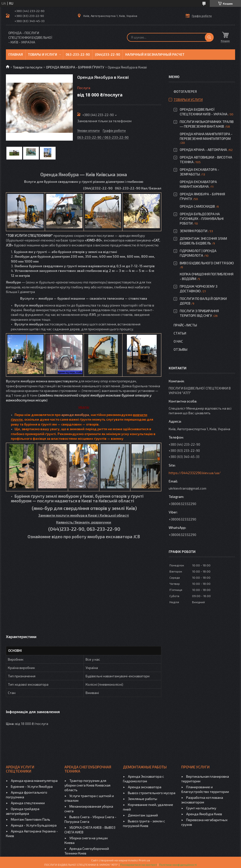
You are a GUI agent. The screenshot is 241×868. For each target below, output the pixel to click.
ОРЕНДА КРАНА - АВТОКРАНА (203, 150)
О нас (178, 341)
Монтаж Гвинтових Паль (30, 819)
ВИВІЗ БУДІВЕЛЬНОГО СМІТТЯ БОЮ (207, 263)
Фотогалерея (185, 91)
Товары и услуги (43, 54)
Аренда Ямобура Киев (204, 814)
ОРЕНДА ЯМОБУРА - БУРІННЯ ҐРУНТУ (75, 67)
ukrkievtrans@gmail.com (188, 488)
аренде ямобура (75, 415)
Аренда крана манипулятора (34, 781)
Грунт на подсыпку (201, 808)
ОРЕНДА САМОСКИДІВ (197, 206)
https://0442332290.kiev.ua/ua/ (195, 473)
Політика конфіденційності (178, 865)
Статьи (180, 333)
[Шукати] (209, 37)
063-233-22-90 (78, 54)
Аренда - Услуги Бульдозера (34, 825)
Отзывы (181, 349)
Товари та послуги (28, 67)
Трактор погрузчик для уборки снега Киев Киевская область (87, 785)
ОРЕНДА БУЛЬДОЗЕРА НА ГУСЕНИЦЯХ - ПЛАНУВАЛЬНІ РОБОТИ (202, 219)
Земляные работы (143, 799)
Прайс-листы (185, 325)
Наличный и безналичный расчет (155, 54)
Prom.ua (144, 860)
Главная (16, 54)
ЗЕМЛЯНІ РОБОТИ (194, 231)
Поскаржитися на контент (139, 865)
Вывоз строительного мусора (152, 793)
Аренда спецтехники (28, 803)
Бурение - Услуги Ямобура (32, 786)
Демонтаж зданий (143, 815)
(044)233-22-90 (107, 54)
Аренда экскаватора (145, 787)
